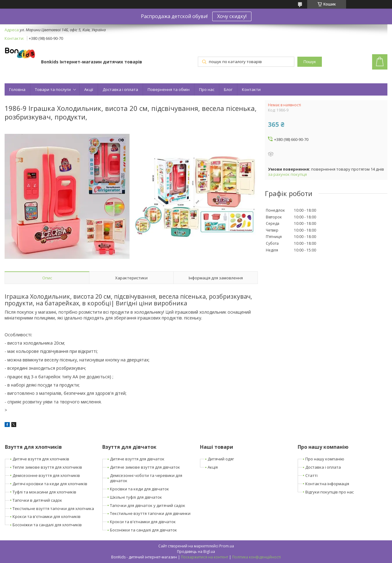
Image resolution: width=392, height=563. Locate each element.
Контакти (251, 89)
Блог (228, 89)
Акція (213, 467)
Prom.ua (227, 546)
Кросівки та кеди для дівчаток (139, 489)
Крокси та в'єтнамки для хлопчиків (47, 516)
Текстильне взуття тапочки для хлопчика (53, 508)
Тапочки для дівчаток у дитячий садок (148, 505)
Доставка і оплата (120, 89)
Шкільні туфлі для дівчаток (136, 497)
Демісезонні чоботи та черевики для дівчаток (146, 478)
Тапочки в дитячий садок (37, 500)
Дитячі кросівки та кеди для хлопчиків (50, 484)
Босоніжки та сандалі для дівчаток (143, 530)
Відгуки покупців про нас (330, 492)
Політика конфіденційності (256, 557)
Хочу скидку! (232, 16)
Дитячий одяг (221, 459)
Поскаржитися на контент (205, 557)
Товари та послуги (53, 89)
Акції (89, 89)
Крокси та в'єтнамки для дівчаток (143, 522)
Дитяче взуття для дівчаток (137, 459)
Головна (17, 89)
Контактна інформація (327, 484)
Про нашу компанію (325, 459)
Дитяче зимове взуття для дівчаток (145, 467)
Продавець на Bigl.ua (196, 552)
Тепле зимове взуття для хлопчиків (47, 467)
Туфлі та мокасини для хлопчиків (44, 492)
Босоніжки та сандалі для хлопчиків (47, 525)
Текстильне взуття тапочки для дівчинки (150, 513)
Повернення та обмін (169, 89)
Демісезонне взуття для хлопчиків (46, 475)
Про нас (207, 89)
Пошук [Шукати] (310, 62)
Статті (311, 475)
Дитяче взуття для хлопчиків (41, 459)
